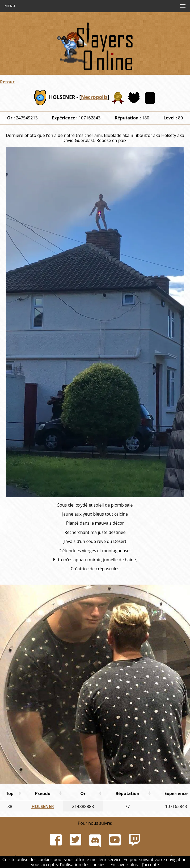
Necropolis (94, 97)
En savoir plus (124, 865)
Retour (7, 82)
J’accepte (150, 865)
